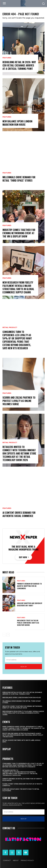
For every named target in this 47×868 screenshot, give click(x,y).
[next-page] (8, 635)
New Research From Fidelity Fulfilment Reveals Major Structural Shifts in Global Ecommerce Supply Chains (18, 287)
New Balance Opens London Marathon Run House (17, 123)
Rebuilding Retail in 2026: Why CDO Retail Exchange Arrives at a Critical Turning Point (19, 65)
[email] (23, 660)
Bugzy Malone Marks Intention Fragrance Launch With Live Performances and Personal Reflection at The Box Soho (23, 735)
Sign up (24, 667)
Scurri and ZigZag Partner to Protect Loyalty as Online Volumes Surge (19, 401)
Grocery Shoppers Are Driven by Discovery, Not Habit (30, 604)
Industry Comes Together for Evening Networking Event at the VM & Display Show (19, 233)
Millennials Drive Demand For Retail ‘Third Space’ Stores (19, 179)
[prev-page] (4, 635)
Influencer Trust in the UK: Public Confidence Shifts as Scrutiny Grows (28, 623)
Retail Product (10, 327)
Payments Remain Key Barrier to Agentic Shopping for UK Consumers (29, 586)
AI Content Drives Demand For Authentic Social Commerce (19, 514)
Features (7, 58)
